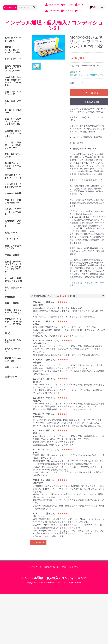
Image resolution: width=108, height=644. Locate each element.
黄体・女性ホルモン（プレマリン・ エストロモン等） (14, 122)
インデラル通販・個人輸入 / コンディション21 (54, 26)
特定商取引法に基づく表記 (55, 567)
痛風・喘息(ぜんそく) (13, 289)
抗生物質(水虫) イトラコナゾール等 (13, 186)
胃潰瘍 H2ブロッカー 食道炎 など (13, 311)
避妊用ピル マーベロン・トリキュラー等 (13, 166)
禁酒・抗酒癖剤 (12, 303)
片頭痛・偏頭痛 (12, 255)
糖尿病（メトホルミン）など (13, 360)
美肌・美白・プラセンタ (13, 102)
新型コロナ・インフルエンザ (13, 93)
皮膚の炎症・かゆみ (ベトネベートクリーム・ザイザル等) (13, 323)
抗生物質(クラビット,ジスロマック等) (13, 176)
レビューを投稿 (38, 542)
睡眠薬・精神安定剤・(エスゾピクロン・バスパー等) (13, 68)
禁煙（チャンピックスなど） (13, 247)
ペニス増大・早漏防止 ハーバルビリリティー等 (13, 145)
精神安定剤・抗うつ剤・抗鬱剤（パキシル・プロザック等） (13, 81)
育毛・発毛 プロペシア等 (13, 155)
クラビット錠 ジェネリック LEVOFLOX (87, 283)
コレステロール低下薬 (13, 341)
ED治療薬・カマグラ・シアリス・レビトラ (13, 133)
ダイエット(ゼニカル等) (13, 111)
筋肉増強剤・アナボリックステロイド (13, 223)
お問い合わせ (36, 567)
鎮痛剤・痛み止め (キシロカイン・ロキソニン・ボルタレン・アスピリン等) (13, 267)
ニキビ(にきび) (11, 239)
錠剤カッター (11, 377)
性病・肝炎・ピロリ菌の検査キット (13, 201)
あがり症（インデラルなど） (13, 39)
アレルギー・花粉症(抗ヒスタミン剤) (13, 280)
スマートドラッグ (13, 59)
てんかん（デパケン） (13, 350)
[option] (49, 47)
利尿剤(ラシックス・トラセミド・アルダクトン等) (13, 50)
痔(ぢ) (7, 333)
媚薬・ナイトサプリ (13, 369)
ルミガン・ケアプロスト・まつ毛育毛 (13, 212)
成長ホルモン (11, 233)
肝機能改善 (10, 297)
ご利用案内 (73, 567)
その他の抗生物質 (13, 193)
